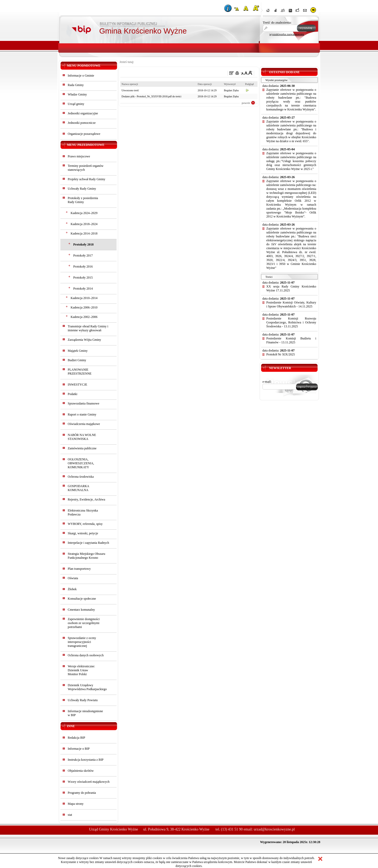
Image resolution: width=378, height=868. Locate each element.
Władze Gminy (77, 94)
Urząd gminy (76, 104)
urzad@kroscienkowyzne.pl (274, 829)
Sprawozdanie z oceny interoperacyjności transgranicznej (82, 642)
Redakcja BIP (76, 738)
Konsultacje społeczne (82, 599)
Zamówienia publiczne (82, 448)
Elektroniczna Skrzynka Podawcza (83, 512)
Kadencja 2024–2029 (84, 213)
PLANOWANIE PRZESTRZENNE (80, 372)
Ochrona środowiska (81, 477)
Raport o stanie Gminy (82, 414)
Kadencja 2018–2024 (84, 224)
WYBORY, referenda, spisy (85, 524)
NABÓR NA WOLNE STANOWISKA (82, 437)
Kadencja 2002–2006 (84, 317)
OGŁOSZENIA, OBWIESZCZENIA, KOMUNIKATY (81, 463)
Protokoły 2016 (83, 267)
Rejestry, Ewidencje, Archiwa (86, 499)
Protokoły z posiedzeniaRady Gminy (83, 200)
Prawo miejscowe (79, 156)
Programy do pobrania (82, 793)
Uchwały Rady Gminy (82, 189)
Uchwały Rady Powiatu (83, 700)
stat (70, 815)
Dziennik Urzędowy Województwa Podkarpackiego (87, 687)
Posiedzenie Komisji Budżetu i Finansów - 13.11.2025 (291, 340)
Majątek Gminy (78, 351)
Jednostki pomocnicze (82, 123)
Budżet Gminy (77, 360)
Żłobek (72, 589)
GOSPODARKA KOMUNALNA (78, 488)
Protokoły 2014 (83, 289)
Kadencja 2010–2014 (84, 298)
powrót (246, 103)
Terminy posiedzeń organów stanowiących (86, 168)
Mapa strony (76, 804)
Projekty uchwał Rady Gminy (86, 179)
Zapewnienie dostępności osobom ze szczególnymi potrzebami (84, 623)
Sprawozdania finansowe (83, 403)
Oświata (73, 578)
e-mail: (267, 382)
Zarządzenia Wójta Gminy (84, 340)
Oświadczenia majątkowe (84, 424)
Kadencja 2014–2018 (84, 233)
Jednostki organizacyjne (83, 113)
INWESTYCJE (77, 385)
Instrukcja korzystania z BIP (86, 760)
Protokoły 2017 (83, 255)
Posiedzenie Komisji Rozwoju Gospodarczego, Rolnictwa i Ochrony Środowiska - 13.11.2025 (291, 322)
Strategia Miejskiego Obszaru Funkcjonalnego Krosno (86, 556)
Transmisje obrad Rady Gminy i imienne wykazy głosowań (88, 328)
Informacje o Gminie (81, 76)
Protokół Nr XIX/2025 (281, 354)
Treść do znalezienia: (277, 22)
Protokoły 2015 (83, 278)
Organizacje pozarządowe (84, 134)
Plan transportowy (79, 569)
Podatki (73, 394)
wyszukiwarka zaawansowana (287, 34)
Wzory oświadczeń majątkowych (89, 782)
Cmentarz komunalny (81, 610)
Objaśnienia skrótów (81, 771)
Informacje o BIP (79, 749)
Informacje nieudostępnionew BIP (85, 713)
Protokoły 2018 (83, 244)
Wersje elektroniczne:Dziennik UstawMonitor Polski (81, 670)
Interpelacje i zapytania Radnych (88, 543)
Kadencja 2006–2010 (84, 307)
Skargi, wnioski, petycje (83, 533)
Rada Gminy (76, 85)
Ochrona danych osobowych (86, 655)
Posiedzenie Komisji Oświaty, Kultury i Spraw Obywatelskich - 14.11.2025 (291, 304)
